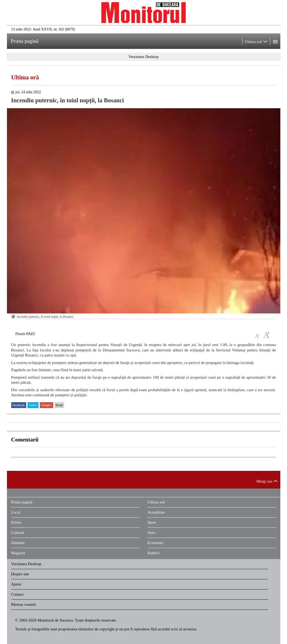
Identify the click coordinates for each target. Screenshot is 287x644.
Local (16, 512)
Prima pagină (22, 502)
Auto (151, 533)
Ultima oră (25, 77)
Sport (152, 522)
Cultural (18, 533)
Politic (16, 522)
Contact (17, 594)
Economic (156, 543)
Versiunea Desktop (26, 564)
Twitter (33, 405)
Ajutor (16, 584)
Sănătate (18, 543)
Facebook (19, 405)
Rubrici (153, 553)
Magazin (18, 553)
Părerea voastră (23, 604)
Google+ (46, 405)
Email (59, 405)
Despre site (20, 574)
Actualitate (156, 512)
